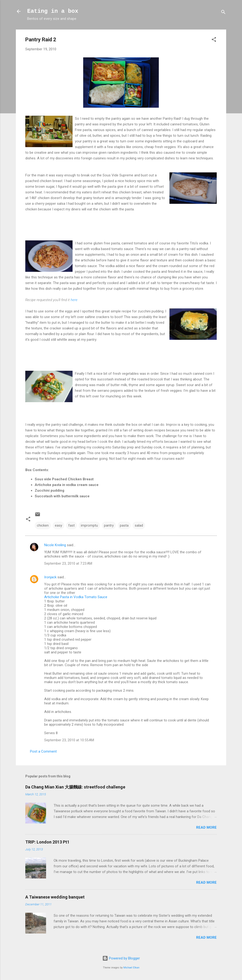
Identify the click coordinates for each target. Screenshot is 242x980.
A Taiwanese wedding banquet (55, 897)
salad (139, 525)
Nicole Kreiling (55, 545)
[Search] (223, 13)
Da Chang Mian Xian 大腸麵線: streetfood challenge (75, 787)
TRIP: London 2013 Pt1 (47, 842)
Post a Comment (43, 751)
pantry (109, 525)
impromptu (89, 525)
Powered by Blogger (121, 958)
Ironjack (50, 577)
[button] (214, 40)
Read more (206, 827)
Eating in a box (53, 11)
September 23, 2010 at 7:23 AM (68, 563)
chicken (43, 525)
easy (58, 525)
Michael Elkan (131, 968)
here (74, 300)
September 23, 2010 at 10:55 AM (69, 740)
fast (71, 525)
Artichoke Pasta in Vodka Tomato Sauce (76, 597)
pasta (124, 525)
